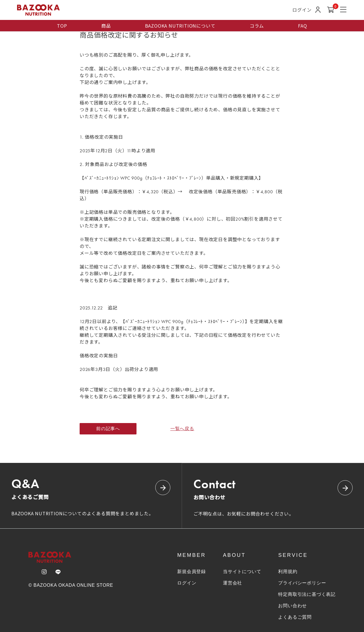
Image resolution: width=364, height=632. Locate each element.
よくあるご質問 (295, 617)
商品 (106, 26)
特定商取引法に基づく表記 (307, 594)
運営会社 (232, 583)
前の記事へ (108, 429)
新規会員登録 (192, 572)
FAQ (302, 26)
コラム (257, 26)
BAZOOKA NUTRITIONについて (180, 26)
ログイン (187, 583)
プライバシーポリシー (302, 583)
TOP (62, 26)
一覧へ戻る (182, 429)
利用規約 (288, 572)
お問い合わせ (292, 606)
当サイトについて (242, 572)
